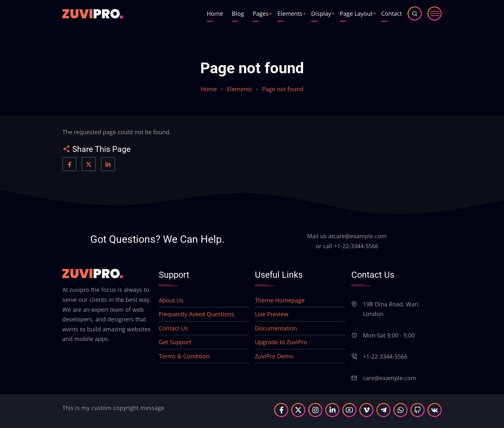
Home (215, 13)
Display (321, 13)
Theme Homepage (280, 300)
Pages (261, 13)
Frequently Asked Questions (197, 314)
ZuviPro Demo (274, 356)
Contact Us (173, 328)
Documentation (276, 328)
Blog (238, 13)
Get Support (175, 342)
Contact (392, 13)
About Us (171, 300)
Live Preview (272, 314)
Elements (290, 13)
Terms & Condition (184, 356)
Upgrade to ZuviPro (281, 342)
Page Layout (356, 13)
